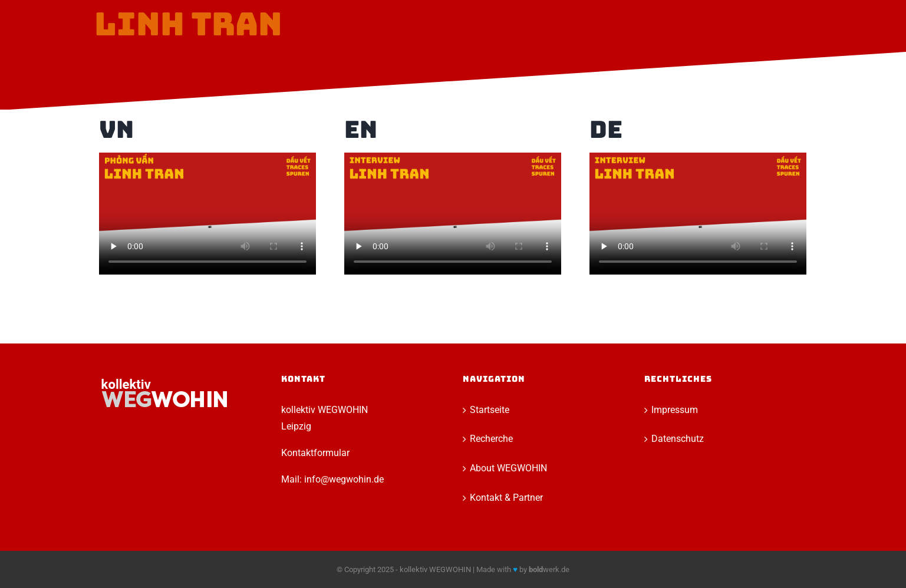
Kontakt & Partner (506, 498)
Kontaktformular (315, 453)
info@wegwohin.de (344, 479)
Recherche (491, 439)
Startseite (490, 410)
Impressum (675, 410)
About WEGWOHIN (508, 468)
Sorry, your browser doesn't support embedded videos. (207, 214)
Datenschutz (678, 439)
